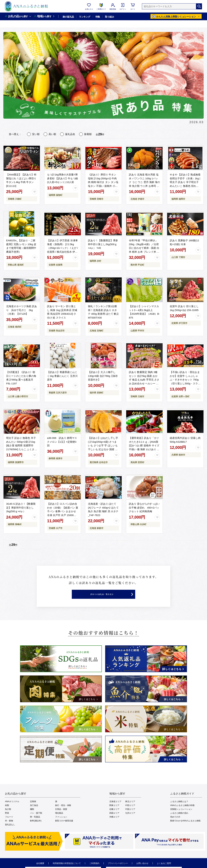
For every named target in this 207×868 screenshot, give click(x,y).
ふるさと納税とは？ (179, 809)
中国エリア (130, 816)
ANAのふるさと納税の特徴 (182, 812)
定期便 (33, 809)
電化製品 (59, 820)
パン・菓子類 (36, 820)
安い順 (36, 134)
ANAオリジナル (12, 809)
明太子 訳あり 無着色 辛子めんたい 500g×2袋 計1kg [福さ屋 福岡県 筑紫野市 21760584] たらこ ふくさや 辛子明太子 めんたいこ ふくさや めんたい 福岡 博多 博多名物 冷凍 (22, 449)
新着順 (88, 134)
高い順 (52, 134)
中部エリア (130, 812)
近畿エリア (114, 816)
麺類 (32, 816)
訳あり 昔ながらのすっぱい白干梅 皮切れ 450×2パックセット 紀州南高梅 (144, 508)
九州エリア (130, 820)
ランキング (85, 17)
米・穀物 (9, 828)
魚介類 (8, 816)
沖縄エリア (114, 824)
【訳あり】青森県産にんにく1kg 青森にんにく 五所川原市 (62, 376)
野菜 (7, 820)
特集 (98, 17)
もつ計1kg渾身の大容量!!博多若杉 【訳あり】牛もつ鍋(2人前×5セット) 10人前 (62, 178)
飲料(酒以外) (36, 828)
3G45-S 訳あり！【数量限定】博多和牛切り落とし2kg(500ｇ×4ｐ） (21, 508)
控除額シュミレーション (181, 816)
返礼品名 (70, 134)
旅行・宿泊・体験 (63, 812)
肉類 (7, 812)
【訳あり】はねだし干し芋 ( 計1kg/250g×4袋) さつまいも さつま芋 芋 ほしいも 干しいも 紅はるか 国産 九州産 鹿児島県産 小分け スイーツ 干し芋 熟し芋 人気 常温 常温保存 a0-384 (103, 449)
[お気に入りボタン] (35, 192)
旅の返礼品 (68, 17)
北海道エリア (115, 809)
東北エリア (130, 809)
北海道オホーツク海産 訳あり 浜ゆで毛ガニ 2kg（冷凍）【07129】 (22, 310)
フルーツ (9, 824)
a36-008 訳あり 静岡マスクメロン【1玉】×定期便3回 (62, 442)
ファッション (61, 824)
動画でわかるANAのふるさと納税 (185, 828)
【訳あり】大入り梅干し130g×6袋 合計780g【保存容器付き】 (103, 376)
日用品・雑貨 (61, 816)
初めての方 (175, 824)
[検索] (199, 6)
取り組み (110, 17)
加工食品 (34, 812)
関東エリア (114, 812)
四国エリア (114, 820)
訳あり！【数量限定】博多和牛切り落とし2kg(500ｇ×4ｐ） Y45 (103, 244)
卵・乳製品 (35, 824)
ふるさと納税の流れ (179, 820)
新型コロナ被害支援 (64, 828)
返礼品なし (10, 832)
